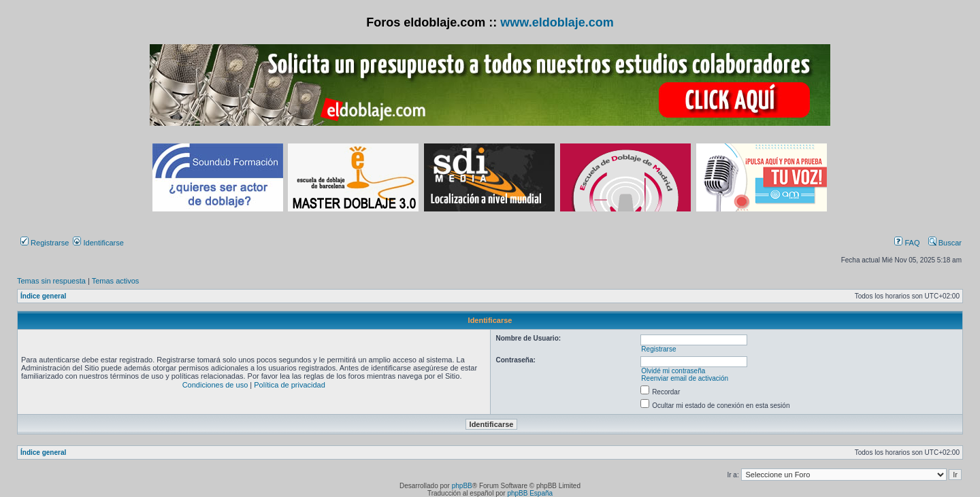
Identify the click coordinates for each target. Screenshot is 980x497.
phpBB (462, 486)
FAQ (907, 243)
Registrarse (45, 243)
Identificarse (98, 243)
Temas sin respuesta (51, 281)
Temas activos (116, 281)
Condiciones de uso (215, 385)
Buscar (945, 243)
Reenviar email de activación (685, 378)
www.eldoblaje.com (557, 22)
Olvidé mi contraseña (673, 371)
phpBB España (530, 493)
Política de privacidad (290, 385)
